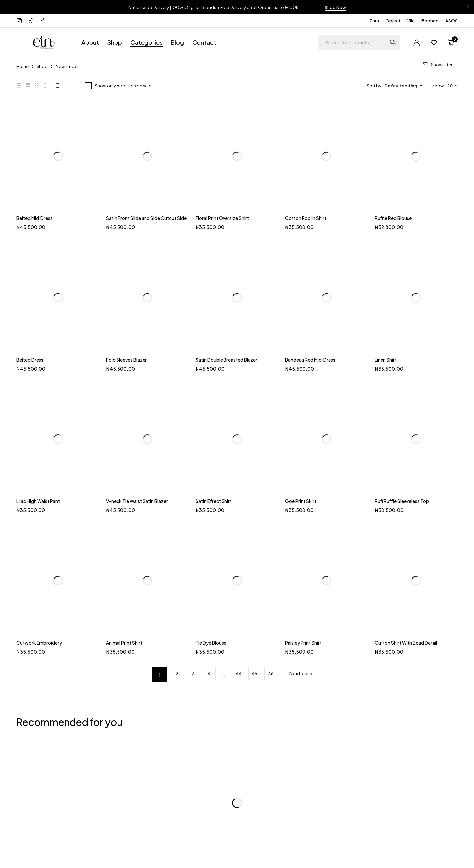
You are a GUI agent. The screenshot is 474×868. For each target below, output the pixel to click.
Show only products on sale (123, 84)
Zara (374, 20)
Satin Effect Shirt (214, 500)
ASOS (451, 20)
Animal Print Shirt (124, 642)
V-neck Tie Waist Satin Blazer (137, 500)
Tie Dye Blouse (211, 642)
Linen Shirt (386, 358)
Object (393, 20)
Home (23, 65)
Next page (308, 673)
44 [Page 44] (237, 674)
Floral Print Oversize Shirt (222, 217)
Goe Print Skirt (301, 500)
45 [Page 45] (256, 674)
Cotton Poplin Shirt (306, 217)
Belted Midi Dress (35, 217)
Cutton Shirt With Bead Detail (406, 642)
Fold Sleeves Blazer (126, 358)
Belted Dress (30, 358)
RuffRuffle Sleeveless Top (402, 500)
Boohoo (430, 20)
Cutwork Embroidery (39, 642)
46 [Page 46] (274, 674)
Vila (411, 20)
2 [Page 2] (169, 674)
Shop (42, 65)
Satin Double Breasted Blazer (226, 358)
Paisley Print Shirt (303, 642)
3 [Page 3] (187, 674)
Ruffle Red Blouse (393, 217)
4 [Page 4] (206, 674)
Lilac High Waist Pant (38, 500)
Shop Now (335, 7)
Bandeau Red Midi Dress (310, 358)
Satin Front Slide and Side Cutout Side (146, 217)
